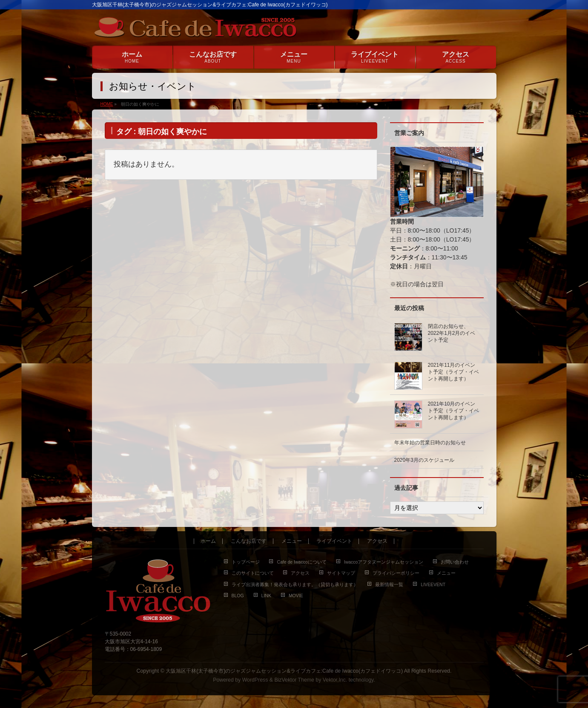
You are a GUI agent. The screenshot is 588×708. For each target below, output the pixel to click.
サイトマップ (341, 573)
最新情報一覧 (389, 584)
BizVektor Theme (294, 680)
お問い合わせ (455, 562)
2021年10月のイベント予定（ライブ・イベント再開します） (453, 411)
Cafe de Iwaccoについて (301, 562)
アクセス (377, 541)
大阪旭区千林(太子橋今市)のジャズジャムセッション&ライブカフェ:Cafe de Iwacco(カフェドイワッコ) (284, 671)
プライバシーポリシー (396, 573)
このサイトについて (253, 573)
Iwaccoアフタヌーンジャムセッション (384, 562)
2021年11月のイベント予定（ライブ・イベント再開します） (453, 372)
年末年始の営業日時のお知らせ (430, 443)
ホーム (208, 541)
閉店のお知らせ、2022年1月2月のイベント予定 (452, 333)
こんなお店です (249, 541)
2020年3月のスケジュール (424, 460)
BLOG (238, 596)
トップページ (246, 562)
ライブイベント (334, 541)
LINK (266, 596)
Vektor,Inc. (335, 680)
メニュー (292, 541)
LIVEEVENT (433, 584)
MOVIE (296, 596)
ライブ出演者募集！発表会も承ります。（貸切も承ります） (295, 584)
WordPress (255, 680)
